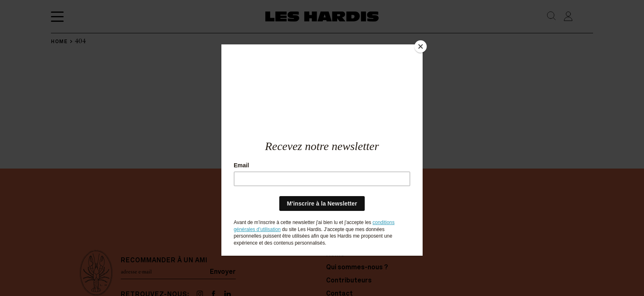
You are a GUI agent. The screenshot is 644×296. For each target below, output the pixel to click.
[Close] (421, 46)
